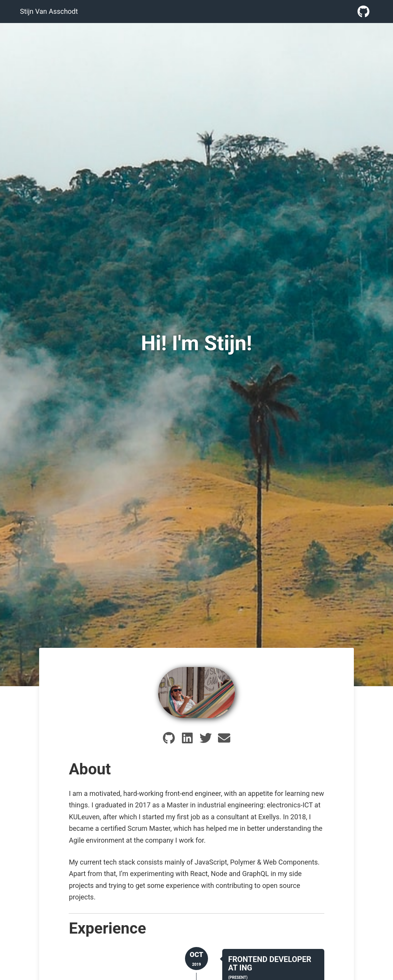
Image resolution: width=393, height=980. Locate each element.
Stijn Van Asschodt (49, 11)
